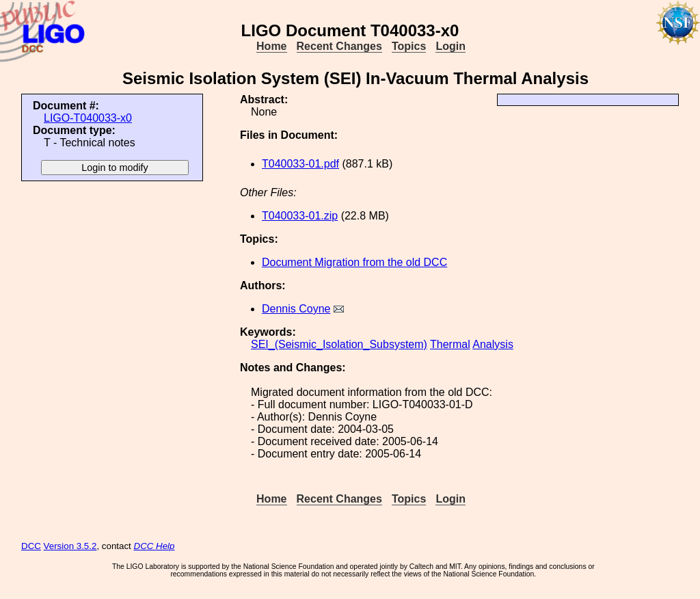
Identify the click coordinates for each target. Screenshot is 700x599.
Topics (409, 46)
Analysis (493, 344)
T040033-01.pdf (300, 164)
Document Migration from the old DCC (354, 262)
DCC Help (154, 546)
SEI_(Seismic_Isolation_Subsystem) (339, 344)
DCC (31, 546)
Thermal (450, 344)
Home (271, 46)
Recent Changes (339, 46)
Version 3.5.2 (70, 546)
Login (450, 46)
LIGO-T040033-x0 (88, 118)
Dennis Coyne (296, 309)
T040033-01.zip (300, 216)
